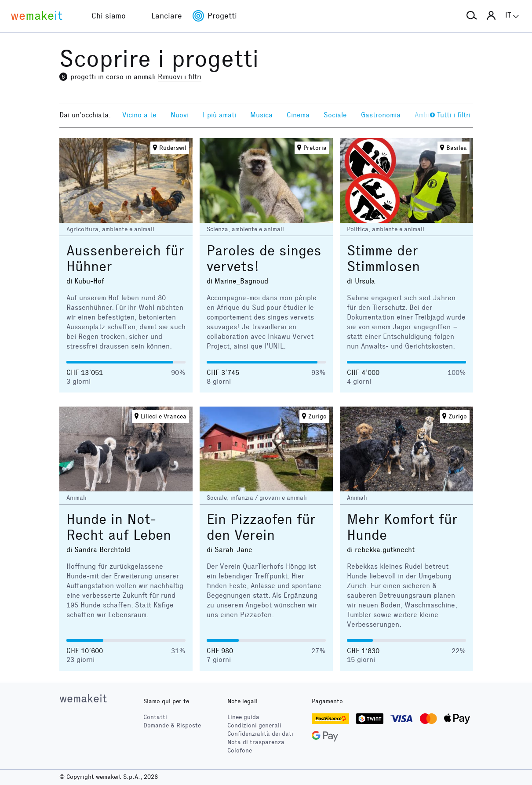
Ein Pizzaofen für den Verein (261, 527)
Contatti (155, 717)
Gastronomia (381, 115)
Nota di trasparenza (256, 742)
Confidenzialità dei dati (260, 734)
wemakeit (83, 698)
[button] (472, 16)
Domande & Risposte (172, 725)
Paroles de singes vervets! (264, 259)
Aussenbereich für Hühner (125, 259)
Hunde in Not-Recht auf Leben (119, 527)
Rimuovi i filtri (180, 77)
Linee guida (243, 717)
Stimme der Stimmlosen (383, 259)
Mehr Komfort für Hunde (402, 527)
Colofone (240, 750)
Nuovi (180, 115)
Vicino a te (139, 115)
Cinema (298, 115)
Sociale (335, 115)
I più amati (219, 115)
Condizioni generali (254, 725)
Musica (261, 115)
